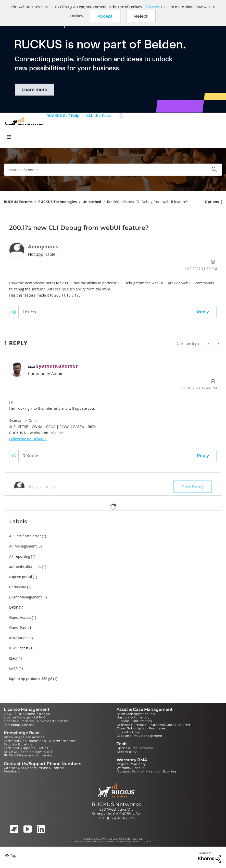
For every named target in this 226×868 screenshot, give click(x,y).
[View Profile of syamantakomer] (57, 366)
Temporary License (19, 725)
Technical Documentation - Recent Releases (40, 741)
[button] (105, 16)
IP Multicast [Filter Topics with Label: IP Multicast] (19, 648)
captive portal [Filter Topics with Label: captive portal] (21, 577)
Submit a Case (128, 732)
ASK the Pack (98, 116)
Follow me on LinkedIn (28, 439)
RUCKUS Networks (116, 804)
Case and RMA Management (140, 736)
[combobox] (113, 170)
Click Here (152, 7)
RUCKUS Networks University (28, 755)
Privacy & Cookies (103, 842)
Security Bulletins (18, 744)
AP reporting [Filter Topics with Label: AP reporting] (20, 556)
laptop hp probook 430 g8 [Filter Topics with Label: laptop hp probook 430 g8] (31, 679)
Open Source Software (135, 748)
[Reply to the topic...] (101, 487)
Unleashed (92, 202)
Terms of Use (83, 842)
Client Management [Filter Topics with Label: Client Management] (26, 597)
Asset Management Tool (136, 714)
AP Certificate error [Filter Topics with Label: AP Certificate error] (25, 536)
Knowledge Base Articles (24, 737)
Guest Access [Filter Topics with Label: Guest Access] (20, 617)
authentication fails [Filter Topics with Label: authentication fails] (25, 566)
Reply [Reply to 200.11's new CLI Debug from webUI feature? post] (203, 312)
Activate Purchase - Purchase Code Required (153, 725)
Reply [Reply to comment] (203, 456)
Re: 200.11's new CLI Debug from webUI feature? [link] (147, 202)
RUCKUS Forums (18, 202)
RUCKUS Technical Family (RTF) (30, 752)
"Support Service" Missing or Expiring (146, 771)
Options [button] (212, 202)
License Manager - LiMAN (24, 717)
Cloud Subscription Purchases (141, 728)
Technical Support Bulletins (26, 748)
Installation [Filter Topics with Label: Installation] (18, 638)
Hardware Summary (133, 717)
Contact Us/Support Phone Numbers (34, 768)
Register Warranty (131, 764)
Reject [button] (141, 16)
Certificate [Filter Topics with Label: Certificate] (18, 587)
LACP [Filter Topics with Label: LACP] (13, 668)
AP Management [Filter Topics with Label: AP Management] (23, 546)
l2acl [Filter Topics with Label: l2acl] (13, 658)
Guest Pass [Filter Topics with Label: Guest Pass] (18, 628)
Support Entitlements (134, 721)
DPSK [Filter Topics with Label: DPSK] (14, 607)
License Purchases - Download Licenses (36, 721)
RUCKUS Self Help (63, 116)
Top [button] (13, 855)
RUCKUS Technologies (58, 202)
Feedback (12, 771)
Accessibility (127, 752)
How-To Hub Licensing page (27, 714)
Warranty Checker (131, 768)
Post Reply (193, 487)
